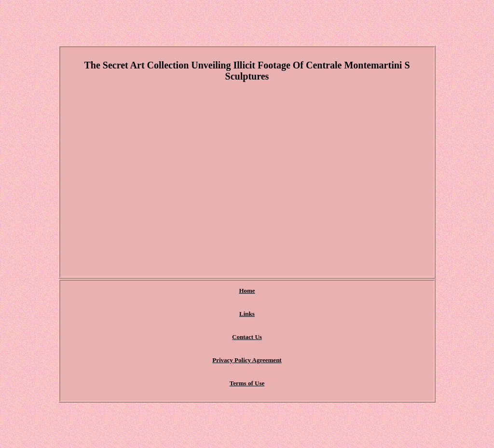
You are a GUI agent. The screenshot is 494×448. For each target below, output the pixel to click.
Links (247, 314)
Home (247, 291)
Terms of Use (247, 383)
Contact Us (247, 337)
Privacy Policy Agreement (247, 360)
